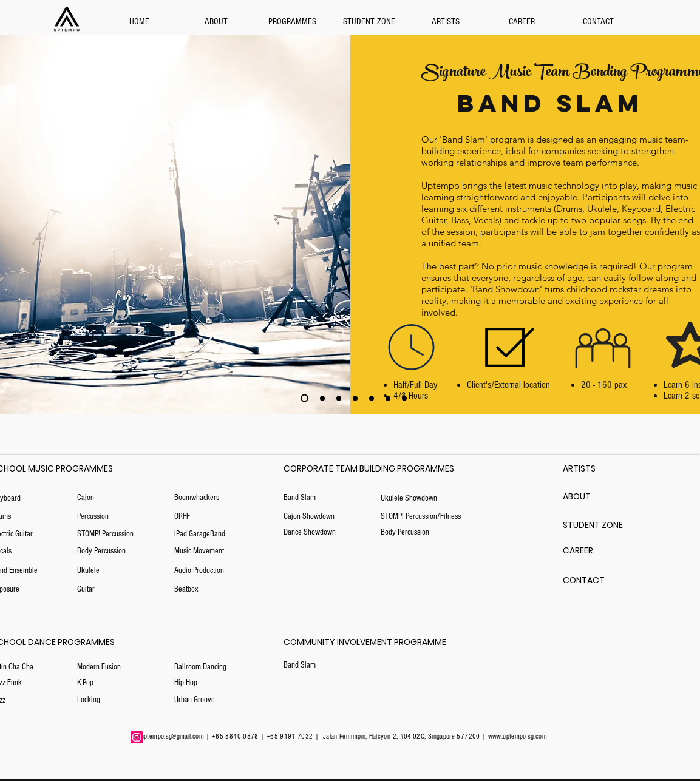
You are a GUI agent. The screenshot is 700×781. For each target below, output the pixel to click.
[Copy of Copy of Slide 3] (304, 398)
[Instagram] (137, 737)
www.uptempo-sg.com (518, 736)
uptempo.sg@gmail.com (172, 736)
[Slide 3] (322, 398)
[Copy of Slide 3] (339, 398)
